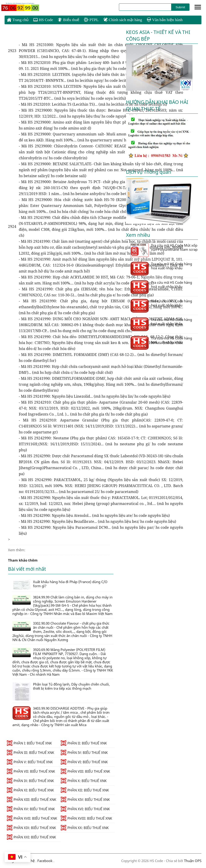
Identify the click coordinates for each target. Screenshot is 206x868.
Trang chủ (18, 20)
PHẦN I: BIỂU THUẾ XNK (29, 743)
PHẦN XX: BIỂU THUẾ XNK (85, 828)
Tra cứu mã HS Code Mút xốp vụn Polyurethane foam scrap (164, 250)
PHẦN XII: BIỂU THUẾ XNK (85, 790)
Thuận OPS (192, 861)
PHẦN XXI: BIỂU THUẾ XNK (31, 837)
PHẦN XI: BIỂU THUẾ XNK (30, 790)
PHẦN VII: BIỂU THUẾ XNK (31, 771)
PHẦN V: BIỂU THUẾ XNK (30, 762)
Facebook (45, 861)
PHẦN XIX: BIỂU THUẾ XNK (31, 828)
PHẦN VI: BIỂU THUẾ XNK (84, 762)
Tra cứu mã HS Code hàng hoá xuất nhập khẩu (161, 269)
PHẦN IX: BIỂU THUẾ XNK (30, 781)
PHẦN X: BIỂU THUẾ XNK (84, 781)
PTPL (91, 20)
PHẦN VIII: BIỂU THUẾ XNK (85, 771)
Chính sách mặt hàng (123, 20)
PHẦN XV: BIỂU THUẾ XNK (31, 809)
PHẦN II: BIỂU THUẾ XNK (84, 743)
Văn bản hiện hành (165, 20)
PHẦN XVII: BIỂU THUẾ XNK (32, 818)
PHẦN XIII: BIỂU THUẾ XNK (32, 799)
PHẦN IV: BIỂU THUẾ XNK (84, 752)
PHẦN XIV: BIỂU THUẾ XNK (85, 799)
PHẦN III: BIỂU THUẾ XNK (30, 752)
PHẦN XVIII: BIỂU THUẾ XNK (86, 818)
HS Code (43, 20)
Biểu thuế (68, 20)
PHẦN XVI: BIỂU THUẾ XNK (85, 809)
